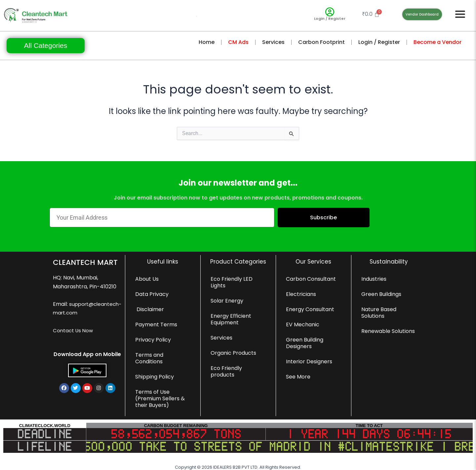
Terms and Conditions (149, 358)
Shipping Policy (155, 377)
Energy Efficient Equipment (231, 319)
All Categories (45, 45)
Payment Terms (156, 325)
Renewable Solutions (388, 331)
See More (298, 377)
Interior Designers (309, 362)
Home (207, 42)
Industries (374, 279)
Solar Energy (227, 301)
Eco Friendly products (226, 371)
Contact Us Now (74, 339)
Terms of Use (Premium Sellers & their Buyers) (160, 398)
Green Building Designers (305, 343)
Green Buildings (381, 294)
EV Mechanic (303, 325)
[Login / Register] (330, 12)
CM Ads (238, 42)
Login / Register (330, 18)
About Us (147, 279)
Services (273, 42)
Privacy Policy (153, 340)
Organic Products (233, 353)
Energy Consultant (310, 309)
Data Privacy (152, 294)
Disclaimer (150, 309)
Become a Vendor (437, 42)
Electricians (301, 294)
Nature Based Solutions (379, 313)
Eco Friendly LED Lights (232, 282)
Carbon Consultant (311, 279)
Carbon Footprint (321, 42)
